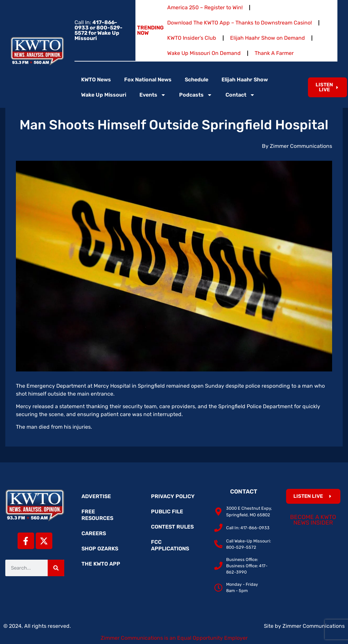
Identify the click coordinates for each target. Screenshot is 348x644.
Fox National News (148, 80)
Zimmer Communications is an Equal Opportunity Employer (174, 638)
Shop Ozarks (100, 549)
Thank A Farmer (274, 53)
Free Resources (97, 515)
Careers (94, 533)
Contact (240, 95)
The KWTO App (101, 564)
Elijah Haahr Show (245, 80)
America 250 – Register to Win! (205, 7)
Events (153, 95)
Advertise (96, 496)
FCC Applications (170, 545)
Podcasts (196, 95)
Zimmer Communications (314, 626)
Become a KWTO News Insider (313, 520)
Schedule (197, 80)
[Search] (56, 568)
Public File (167, 512)
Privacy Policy (173, 496)
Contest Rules (172, 527)
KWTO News (96, 80)
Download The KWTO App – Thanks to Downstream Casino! (240, 23)
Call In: (99, 30)
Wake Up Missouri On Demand (204, 53)
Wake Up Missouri (104, 95)
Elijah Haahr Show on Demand (268, 38)
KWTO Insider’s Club (192, 38)
